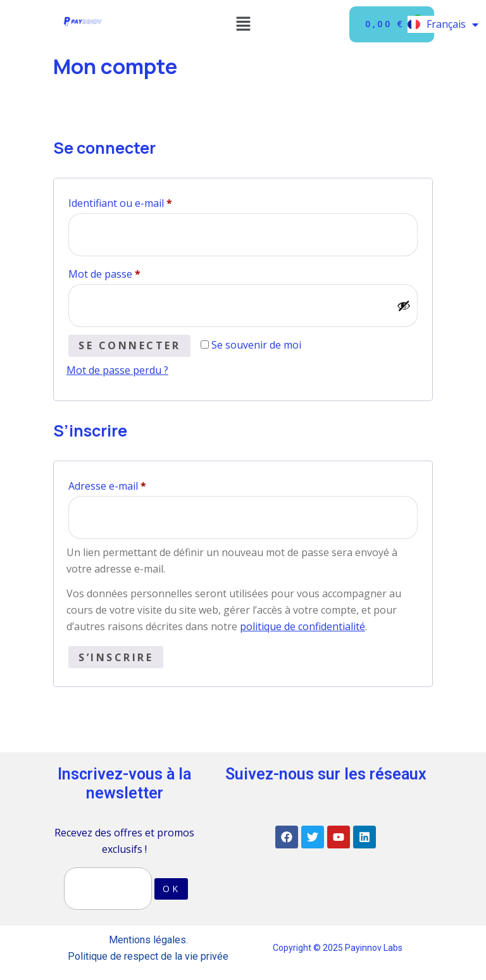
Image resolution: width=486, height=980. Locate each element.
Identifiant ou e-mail (147, 202)
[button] (243, 24)
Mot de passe (131, 272)
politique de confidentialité (302, 626)
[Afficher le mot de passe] (404, 306)
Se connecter (129, 345)
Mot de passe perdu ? (117, 370)
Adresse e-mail (134, 484)
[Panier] (392, 24)
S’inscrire (116, 657)
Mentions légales (147, 940)
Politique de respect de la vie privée (148, 956)
